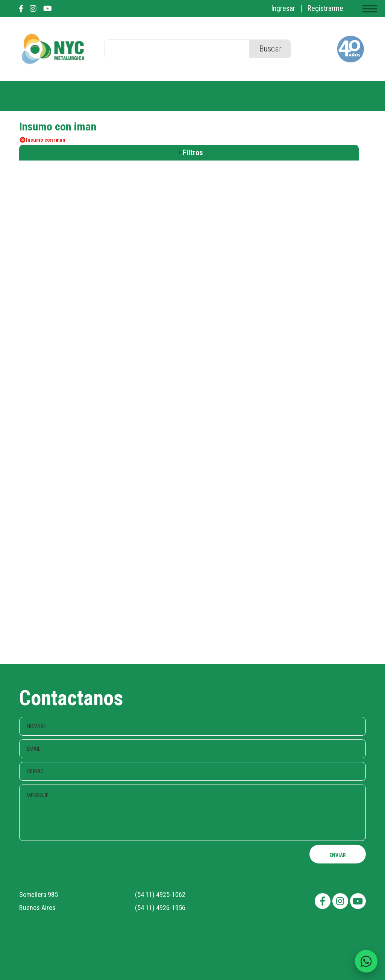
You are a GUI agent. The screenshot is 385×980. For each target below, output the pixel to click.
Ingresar (283, 8)
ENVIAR (338, 855)
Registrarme (325, 8)
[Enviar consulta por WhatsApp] (366, 961)
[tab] (189, 153)
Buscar (271, 49)
